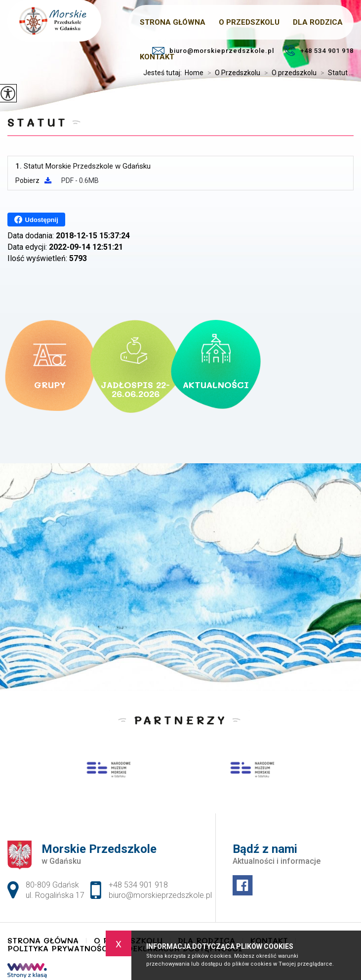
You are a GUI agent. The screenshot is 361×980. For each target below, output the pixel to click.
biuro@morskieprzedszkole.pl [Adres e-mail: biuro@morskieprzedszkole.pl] (160, 895)
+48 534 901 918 (319, 50)
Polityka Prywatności (60, 948)
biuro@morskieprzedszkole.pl (213, 51)
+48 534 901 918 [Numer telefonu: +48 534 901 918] (138, 885)
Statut (38, 122)
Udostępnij (36, 220)
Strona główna (43, 940)
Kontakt (157, 57)
